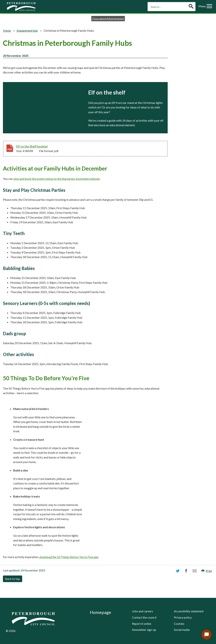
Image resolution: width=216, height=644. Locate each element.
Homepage (100, 612)
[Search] (191, 7)
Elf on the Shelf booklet (40, 146)
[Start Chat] (207, 635)
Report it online (142, 624)
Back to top (13, 579)
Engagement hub (27, 30)
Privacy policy (183, 617)
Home (7, 30)
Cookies (179, 624)
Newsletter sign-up (144, 630)
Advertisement (115, 19)
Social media (182, 630)
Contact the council (144, 617)
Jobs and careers (143, 611)
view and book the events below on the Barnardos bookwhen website (56, 179)
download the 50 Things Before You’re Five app (69, 557)
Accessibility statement (189, 611)
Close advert (99, 19)
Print (207, 571)
